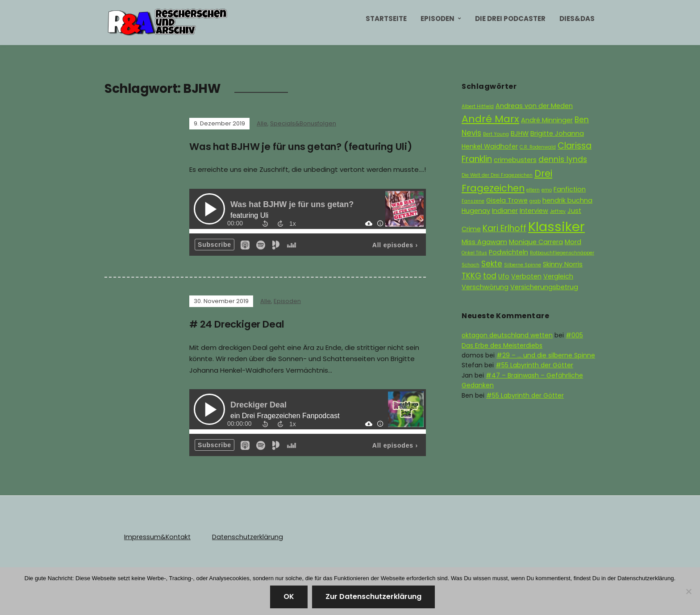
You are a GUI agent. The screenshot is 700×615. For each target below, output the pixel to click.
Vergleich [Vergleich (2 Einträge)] (558, 276)
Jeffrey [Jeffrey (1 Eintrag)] (558, 211)
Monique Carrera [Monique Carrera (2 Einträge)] (536, 242)
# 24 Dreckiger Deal (240, 324)
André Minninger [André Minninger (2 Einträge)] (547, 120)
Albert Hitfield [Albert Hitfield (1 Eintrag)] (478, 106)
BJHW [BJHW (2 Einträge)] (520, 133)
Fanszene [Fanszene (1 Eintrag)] (473, 201)
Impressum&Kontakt (156, 536)
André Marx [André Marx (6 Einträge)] (490, 119)
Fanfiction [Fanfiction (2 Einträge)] (570, 189)
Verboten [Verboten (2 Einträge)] (526, 276)
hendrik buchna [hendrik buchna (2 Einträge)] (567, 200)
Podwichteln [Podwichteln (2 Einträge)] (508, 252)
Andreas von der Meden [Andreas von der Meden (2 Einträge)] (534, 106)
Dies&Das (577, 19)
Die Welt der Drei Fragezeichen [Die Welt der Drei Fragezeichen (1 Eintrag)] (497, 175)
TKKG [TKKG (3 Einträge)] (471, 276)
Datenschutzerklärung (244, 536)
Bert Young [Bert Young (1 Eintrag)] (496, 134)
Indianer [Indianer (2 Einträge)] (505, 211)
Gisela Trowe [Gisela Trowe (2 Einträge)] (507, 200)
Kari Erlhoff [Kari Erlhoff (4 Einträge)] (504, 228)
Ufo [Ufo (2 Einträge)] (504, 276)
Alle (262, 123)
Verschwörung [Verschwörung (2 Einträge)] (485, 287)
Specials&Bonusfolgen (303, 123)
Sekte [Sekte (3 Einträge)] (492, 264)
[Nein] (689, 591)
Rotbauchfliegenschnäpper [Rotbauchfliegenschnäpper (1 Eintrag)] (562, 253)
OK (289, 596)
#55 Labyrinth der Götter (534, 365)
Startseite (386, 19)
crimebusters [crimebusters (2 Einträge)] (515, 160)
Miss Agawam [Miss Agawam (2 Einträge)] (484, 242)
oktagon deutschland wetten (507, 335)
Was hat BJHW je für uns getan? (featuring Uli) (307, 147)
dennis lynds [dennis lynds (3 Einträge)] (563, 159)
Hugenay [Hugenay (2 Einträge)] (476, 211)
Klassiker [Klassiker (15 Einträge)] (556, 226)
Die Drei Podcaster (510, 19)
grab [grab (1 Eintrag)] (535, 201)
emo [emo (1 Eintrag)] (547, 190)
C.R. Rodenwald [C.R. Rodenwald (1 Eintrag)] (538, 147)
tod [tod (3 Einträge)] (490, 276)
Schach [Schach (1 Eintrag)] (471, 265)
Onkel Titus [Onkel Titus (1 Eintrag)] (474, 253)
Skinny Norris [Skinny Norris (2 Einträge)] (563, 264)
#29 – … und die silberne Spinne (546, 355)
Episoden (437, 19)
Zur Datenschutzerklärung (373, 596)
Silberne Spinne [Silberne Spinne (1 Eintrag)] (523, 265)
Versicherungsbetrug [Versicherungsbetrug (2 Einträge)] (544, 287)
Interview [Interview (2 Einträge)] (534, 211)
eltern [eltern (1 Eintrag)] (533, 190)
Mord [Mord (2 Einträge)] (573, 242)
